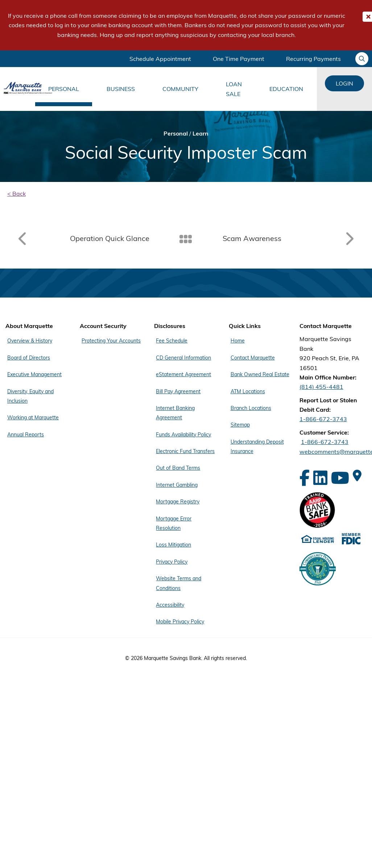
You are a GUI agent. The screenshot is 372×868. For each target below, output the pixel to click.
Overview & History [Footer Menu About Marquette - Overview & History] (30, 341)
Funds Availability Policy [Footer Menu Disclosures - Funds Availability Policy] (183, 435)
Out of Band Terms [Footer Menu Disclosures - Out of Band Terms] (178, 468)
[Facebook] (305, 478)
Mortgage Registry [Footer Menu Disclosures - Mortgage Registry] (178, 502)
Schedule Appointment (160, 59)
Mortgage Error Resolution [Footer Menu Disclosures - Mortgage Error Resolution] (174, 523)
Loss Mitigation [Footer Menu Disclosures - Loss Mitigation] (173, 545)
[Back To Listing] (186, 239)
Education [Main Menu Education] (286, 89)
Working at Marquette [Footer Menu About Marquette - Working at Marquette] (33, 418)
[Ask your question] (362, 59)
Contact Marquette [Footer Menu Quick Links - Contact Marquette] (253, 358)
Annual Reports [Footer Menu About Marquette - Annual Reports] (26, 435)
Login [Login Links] (344, 83)
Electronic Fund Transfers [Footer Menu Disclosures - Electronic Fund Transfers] (185, 451)
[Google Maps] (357, 475)
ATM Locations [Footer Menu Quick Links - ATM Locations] (248, 391)
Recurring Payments (313, 59)
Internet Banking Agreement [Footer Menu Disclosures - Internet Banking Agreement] (175, 413)
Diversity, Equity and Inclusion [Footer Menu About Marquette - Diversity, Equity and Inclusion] (30, 396)
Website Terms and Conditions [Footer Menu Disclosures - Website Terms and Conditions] (179, 583)
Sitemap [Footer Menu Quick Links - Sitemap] (240, 425)
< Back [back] (16, 194)
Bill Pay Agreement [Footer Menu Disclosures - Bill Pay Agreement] (178, 391)
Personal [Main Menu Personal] (64, 89)
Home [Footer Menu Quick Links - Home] (238, 341)
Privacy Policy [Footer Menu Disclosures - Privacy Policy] (172, 562)
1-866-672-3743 (323, 419)
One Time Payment (239, 59)
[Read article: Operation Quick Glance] (86, 239)
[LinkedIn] (320, 478)
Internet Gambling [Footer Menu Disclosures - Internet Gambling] (177, 485)
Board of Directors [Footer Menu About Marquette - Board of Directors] (29, 358)
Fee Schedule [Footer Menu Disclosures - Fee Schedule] (172, 341)
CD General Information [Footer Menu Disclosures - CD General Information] (183, 358)
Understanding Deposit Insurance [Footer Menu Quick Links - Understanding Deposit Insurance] (257, 447)
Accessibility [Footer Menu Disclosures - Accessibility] (170, 605)
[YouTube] (340, 478)
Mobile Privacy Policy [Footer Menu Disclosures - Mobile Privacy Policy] (180, 622)
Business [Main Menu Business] (121, 89)
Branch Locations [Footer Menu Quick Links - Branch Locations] (251, 408)
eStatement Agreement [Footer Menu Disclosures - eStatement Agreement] (183, 374)
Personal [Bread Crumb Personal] (176, 133)
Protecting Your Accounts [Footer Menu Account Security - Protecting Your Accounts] (111, 341)
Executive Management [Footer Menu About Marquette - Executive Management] (34, 374)
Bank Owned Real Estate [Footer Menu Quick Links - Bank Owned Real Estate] (260, 374)
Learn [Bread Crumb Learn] (201, 133)
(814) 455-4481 (321, 387)
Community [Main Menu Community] (180, 89)
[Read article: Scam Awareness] (286, 239)
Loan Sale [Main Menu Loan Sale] (234, 89)
